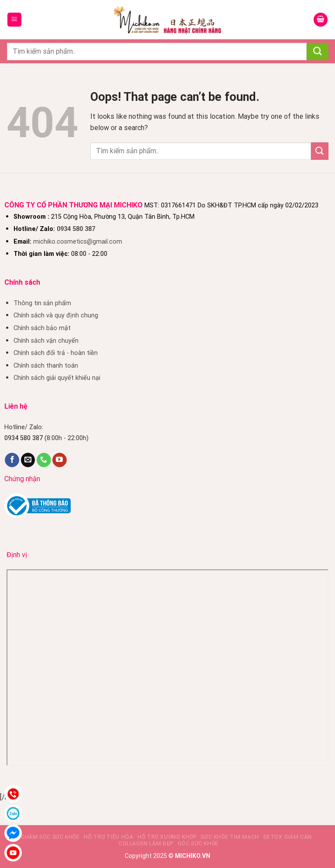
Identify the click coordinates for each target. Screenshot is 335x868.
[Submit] (318, 52)
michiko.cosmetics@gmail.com (78, 242)
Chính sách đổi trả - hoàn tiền (56, 353)
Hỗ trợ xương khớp (167, 837)
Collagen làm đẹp (146, 844)
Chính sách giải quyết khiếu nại (57, 378)
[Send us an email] (28, 460)
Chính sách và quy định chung (56, 315)
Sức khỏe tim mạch (230, 837)
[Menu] (15, 20)
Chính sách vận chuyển (46, 341)
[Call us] (44, 460)
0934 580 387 (76, 229)
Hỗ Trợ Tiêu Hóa (108, 837)
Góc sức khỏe (198, 844)
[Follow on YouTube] (60, 460)
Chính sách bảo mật (42, 328)
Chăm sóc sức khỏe (50, 837)
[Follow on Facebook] (12, 460)
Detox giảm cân (288, 837)
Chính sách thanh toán (46, 366)
